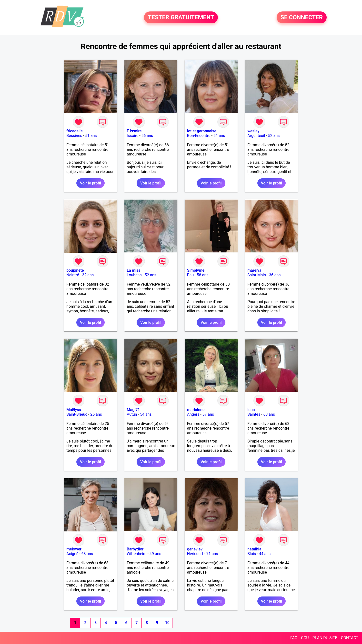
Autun (132, 414)
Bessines (74, 136)
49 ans (155, 554)
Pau (191, 275)
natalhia (254, 549)
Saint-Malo (257, 275)
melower (74, 549)
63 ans (269, 414)
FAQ (294, 638)
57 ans (208, 414)
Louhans (134, 275)
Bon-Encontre (199, 136)
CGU (305, 638)
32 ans (88, 275)
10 (167, 623)
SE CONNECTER (302, 18)
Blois (252, 554)
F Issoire (134, 131)
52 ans (274, 136)
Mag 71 (133, 410)
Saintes (254, 414)
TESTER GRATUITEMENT (181, 18)
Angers (193, 414)
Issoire (133, 136)
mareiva (254, 270)
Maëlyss (74, 410)
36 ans (275, 275)
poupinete (75, 270)
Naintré (73, 275)
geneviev (195, 549)
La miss (134, 270)
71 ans (212, 554)
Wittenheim (137, 554)
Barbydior (135, 549)
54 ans (146, 414)
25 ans (96, 414)
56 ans (147, 136)
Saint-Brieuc (77, 414)
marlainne (196, 410)
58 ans (203, 275)
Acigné (72, 554)
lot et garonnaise (202, 131)
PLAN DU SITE (325, 638)
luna (251, 410)
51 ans (91, 136)
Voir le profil (90, 183)
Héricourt (195, 554)
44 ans (265, 554)
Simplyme (196, 270)
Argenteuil (256, 136)
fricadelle (75, 131)
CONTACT (350, 638)
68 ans (87, 554)
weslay (253, 131)
